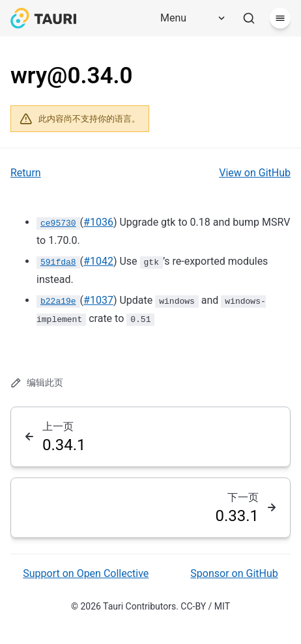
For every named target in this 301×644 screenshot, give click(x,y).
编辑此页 (37, 383)
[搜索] (249, 18)
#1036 (98, 222)
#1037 (98, 300)
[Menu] (188, 18)
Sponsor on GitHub (234, 573)
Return (26, 173)
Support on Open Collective (86, 573)
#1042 (98, 261)
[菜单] (280, 18)
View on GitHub (255, 173)
